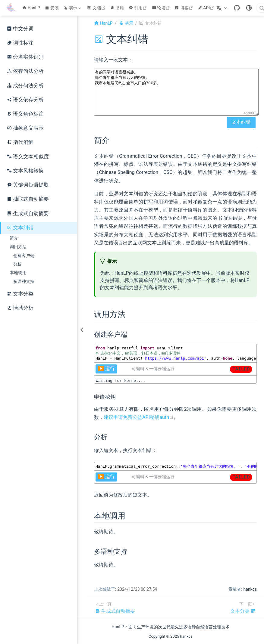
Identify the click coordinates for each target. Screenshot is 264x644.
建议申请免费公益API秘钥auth (139, 417)
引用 (138, 8)
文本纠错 (20, 228)
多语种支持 (24, 281)
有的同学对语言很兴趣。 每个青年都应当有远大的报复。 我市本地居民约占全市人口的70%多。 (176, 92)
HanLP (31, 8)
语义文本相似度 (28, 157)
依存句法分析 (25, 71)
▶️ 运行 (106, 368)
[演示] (73, 8)
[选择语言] (223, 8)
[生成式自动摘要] (115, 607)
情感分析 (20, 308)
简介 (14, 238)
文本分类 (20, 294)
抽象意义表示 (25, 128)
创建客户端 (24, 255)
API (207, 8)
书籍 (117, 8)
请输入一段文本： (113, 60)
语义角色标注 (25, 114)
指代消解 (20, 142)
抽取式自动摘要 (28, 199)
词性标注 (20, 43)
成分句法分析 (25, 86)
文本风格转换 (25, 171)
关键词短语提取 (28, 185)
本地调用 (18, 273)
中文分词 (20, 29)
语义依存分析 (25, 100)
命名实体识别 (25, 57)
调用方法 (18, 247)
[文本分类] (243, 607)
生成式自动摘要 (28, 214)
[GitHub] (237, 8)
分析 (17, 264)
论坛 (162, 8)
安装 (52, 8)
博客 (185, 8)
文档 (97, 8)
